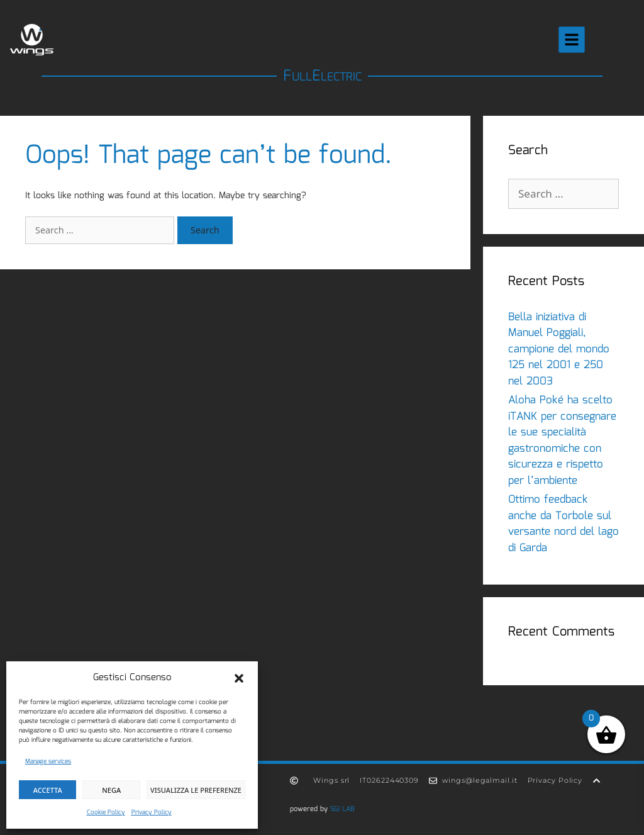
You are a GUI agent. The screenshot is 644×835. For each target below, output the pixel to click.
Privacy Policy (152, 812)
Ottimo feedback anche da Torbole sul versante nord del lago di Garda (563, 524)
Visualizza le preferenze (196, 790)
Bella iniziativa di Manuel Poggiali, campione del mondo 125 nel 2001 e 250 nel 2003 (559, 350)
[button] (239, 678)
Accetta (48, 790)
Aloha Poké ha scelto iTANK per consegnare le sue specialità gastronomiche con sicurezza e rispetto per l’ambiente (562, 441)
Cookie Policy (106, 812)
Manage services (48, 761)
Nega (111, 790)
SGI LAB (342, 809)
